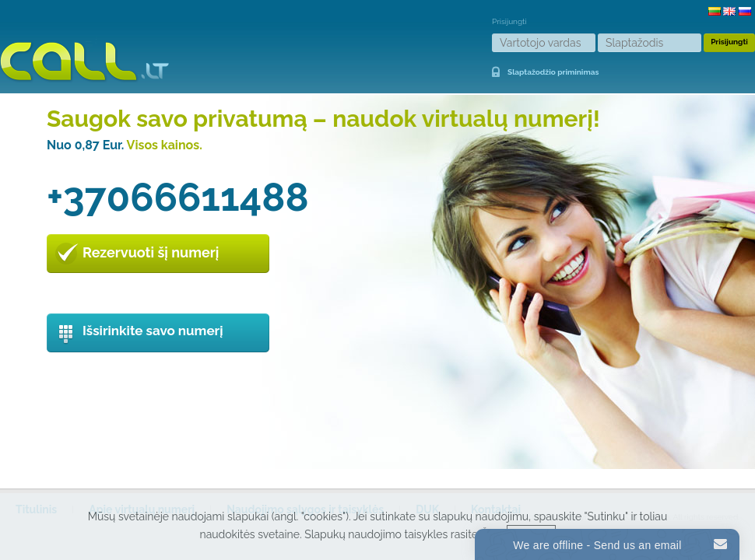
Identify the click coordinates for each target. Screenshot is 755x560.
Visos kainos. (165, 145)
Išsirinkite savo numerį (153, 331)
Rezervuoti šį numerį (151, 252)
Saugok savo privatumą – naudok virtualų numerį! (323, 119)
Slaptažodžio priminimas (553, 72)
